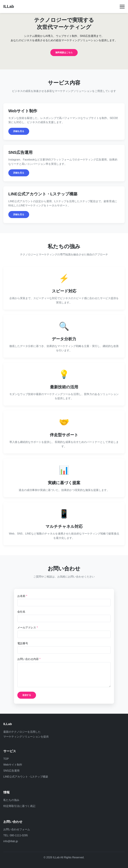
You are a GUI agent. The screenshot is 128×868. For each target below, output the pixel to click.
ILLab (9, 6)
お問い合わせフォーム (17, 829)
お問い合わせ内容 (29, 659)
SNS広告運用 (11, 771)
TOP (6, 759)
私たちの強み (11, 800)
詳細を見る (19, 131)
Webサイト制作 (13, 765)
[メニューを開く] (122, 7)
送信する (27, 695)
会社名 (21, 612)
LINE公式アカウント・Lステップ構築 (26, 777)
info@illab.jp (11, 841)
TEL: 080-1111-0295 (16, 835)
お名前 (22, 596)
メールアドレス (28, 628)
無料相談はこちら (64, 52)
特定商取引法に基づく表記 (19, 806)
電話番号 (23, 643)
